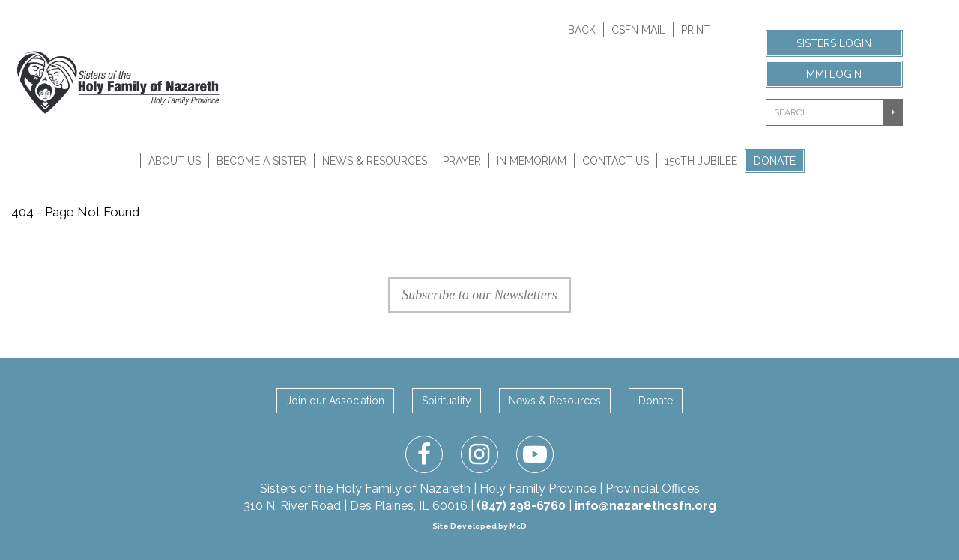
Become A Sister (261, 161)
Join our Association (335, 401)
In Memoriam (532, 161)
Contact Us (615, 161)
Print (696, 30)
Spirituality (447, 401)
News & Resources (375, 161)
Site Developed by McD (479, 526)
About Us (175, 161)
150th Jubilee (701, 161)
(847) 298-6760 (521, 506)
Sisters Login (834, 43)
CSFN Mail (638, 30)
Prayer (462, 161)
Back (582, 30)
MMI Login (834, 74)
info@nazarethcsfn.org (645, 506)
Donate (775, 161)
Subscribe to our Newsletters (479, 295)
